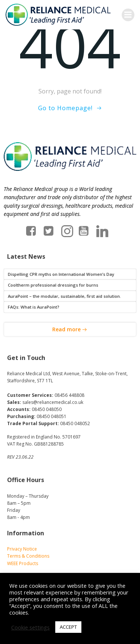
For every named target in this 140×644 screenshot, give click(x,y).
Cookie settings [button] (30, 627)
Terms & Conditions (28, 556)
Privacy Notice (22, 549)
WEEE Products (23, 563)
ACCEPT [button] (68, 627)
